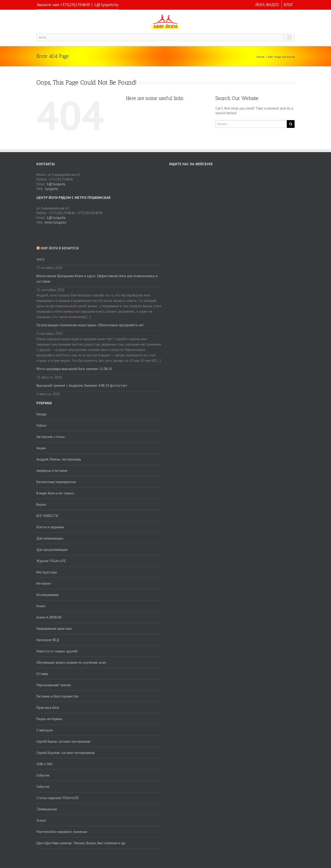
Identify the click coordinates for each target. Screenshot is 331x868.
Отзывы (42, 674)
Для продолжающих (52, 550)
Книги (41, 606)
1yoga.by (51, 189)
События (43, 775)
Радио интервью (49, 719)
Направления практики (54, 629)
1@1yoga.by (56, 184)
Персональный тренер (54, 685)
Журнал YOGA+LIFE (51, 561)
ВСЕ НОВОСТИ (47, 516)
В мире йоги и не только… (56, 493)
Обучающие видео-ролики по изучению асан (71, 662)
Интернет (44, 583)
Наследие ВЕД (48, 640)
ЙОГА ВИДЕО (267, 5)
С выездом (45, 730)
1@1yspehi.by (106, 5)
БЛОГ (288, 5)
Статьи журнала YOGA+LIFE (58, 798)
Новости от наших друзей (57, 651)
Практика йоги (48, 708)
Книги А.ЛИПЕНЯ (49, 617)
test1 (41, 259)
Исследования (47, 595)
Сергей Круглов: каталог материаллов (66, 753)
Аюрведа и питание (52, 471)
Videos (41, 425)
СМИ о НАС (45, 764)
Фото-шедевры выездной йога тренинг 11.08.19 (74, 369)
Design (41, 414)
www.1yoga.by (55, 222)
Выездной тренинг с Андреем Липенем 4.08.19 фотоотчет (82, 385)
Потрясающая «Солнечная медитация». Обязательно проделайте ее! (90, 325)
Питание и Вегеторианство (58, 696)
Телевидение (47, 809)
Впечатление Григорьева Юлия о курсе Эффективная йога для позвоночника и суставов (97, 279)
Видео (41, 504)
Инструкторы (47, 572)
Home (261, 57)
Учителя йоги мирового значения (62, 832)
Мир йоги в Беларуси (60, 248)
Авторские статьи (51, 437)
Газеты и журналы (50, 527)
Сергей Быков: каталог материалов (63, 741)
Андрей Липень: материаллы (59, 459)
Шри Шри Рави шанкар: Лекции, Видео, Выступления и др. (81, 843)
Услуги (41, 820)
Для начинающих (50, 538)
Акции (41, 448)
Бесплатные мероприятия (56, 482)
